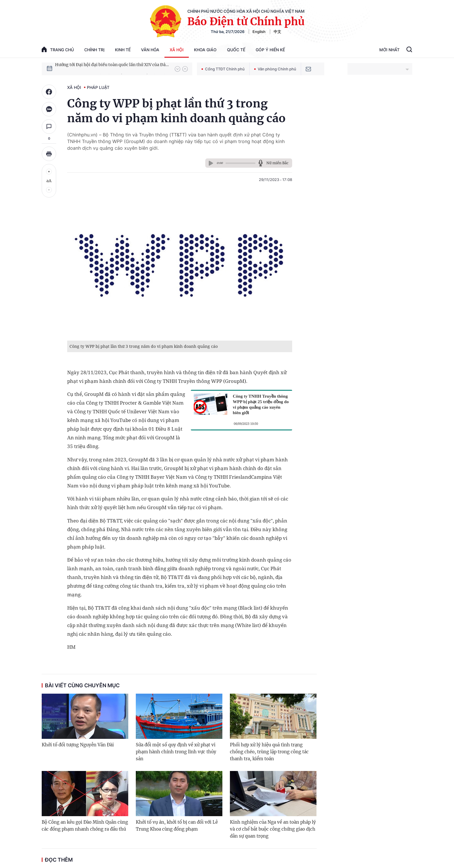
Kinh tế (123, 50)
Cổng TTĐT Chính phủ (223, 69)
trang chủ (58, 49)
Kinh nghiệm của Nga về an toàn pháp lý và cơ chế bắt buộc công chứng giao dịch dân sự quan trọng (273, 829)
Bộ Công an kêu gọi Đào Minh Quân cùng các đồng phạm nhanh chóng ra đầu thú (85, 826)
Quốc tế (236, 50)
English (259, 32)
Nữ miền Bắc (277, 163)
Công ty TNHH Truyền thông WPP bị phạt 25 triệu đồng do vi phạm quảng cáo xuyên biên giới (261, 404)
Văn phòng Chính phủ (275, 69)
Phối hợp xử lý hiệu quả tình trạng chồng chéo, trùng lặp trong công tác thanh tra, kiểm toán (269, 752)
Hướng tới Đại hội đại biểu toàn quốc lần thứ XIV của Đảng (112, 69)
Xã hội (177, 50)
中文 (277, 32)
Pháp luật (98, 87)
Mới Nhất (389, 50)
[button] (177, 69)
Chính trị (94, 50)
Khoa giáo (205, 50)
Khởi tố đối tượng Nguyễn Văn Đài (78, 745)
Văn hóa (150, 50)
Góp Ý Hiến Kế (270, 50)
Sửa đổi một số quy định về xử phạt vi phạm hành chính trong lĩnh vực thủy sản (176, 752)
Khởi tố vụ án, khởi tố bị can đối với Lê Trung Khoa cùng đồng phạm (177, 826)
